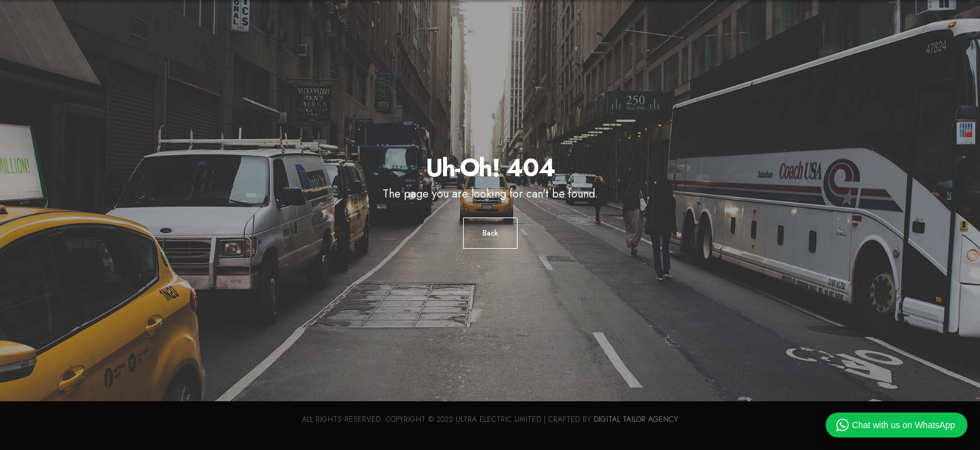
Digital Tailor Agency (636, 419)
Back (490, 233)
